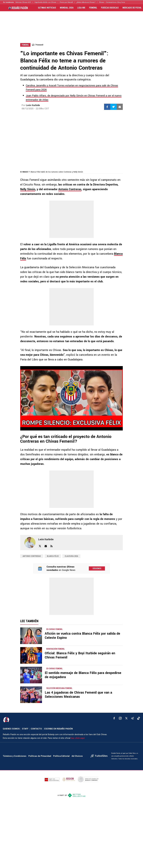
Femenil (40, 45)
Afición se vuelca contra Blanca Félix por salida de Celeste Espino (82, 636)
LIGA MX (81, 8)
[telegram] (132, 718)
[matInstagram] (120, 718)
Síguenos (97, 568)
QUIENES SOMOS (11, 729)
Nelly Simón (28, 189)
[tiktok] (139, 718)
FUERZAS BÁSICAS (110, 8)
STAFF (25, 729)
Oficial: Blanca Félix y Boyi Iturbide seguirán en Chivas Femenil (80, 655)
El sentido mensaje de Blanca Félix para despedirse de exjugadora (83, 675)
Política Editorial (61, 756)
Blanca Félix (53, 556)
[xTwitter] (126, 718)
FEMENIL (93, 8)
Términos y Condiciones (15, 756)
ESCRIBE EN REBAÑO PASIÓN (59, 729)
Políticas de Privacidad (40, 756)
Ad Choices (77, 756)
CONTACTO (36, 729)
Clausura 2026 (71, 556)
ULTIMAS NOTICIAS (47, 8)
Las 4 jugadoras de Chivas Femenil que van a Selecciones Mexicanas (78, 695)
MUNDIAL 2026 (67, 8)
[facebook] (114, 718)
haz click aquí (78, 738)
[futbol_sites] (100, 756)
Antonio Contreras (70, 189)
